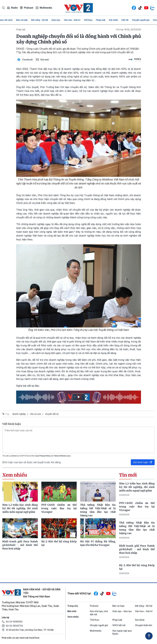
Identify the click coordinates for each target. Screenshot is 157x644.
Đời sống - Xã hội (40, 20)
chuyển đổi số (52, 414)
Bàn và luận (22, 20)
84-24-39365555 (14, 622)
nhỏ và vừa (35, 414)
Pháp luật (101, 20)
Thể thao (88, 20)
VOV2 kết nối (119, 625)
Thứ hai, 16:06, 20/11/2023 (128, 30)
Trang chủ (73, 606)
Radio (12, 8)
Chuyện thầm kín (144, 625)
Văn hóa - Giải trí (72, 20)
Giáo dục (56, 20)
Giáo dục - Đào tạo (122, 611)
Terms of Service (60, 456)
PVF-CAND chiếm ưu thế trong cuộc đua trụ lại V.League (137, 507)
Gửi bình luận (143, 462)
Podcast (27, 8)
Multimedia (44, 8)
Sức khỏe (113, 20)
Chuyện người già (141, 20)
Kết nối (125, 20)
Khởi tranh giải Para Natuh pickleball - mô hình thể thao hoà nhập (137, 549)
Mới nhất (72, 611)
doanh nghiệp (19, 414)
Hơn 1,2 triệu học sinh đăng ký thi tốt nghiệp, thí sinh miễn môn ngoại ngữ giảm (137, 487)
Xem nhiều (73, 617)
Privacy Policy (45, 456)
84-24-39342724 (14, 626)
